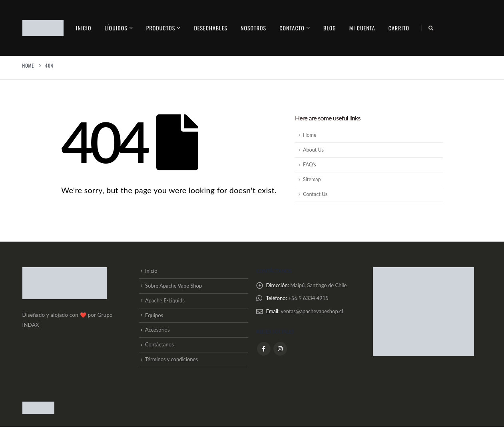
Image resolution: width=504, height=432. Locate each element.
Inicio (84, 28)
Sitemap (312, 179)
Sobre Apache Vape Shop (173, 287)
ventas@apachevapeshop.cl (312, 313)
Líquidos (116, 28)
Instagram (280, 351)
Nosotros (253, 28)
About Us (313, 150)
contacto (292, 28)
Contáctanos (159, 349)
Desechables (211, 28)
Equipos (154, 318)
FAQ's (310, 165)
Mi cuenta (362, 28)
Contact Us (315, 194)
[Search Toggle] (431, 28)
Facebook (264, 351)
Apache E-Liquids (165, 302)
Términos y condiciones (171, 364)
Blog (330, 28)
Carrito (399, 28)
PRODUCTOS (161, 28)
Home (310, 135)
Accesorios (157, 333)
